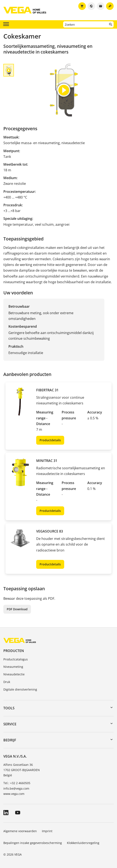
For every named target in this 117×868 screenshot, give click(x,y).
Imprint (47, 831)
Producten (14, 651)
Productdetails (50, 440)
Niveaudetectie (14, 674)
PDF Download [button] (17, 609)
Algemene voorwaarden (20, 831)
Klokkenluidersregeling (83, 843)
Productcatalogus (16, 659)
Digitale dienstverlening (20, 689)
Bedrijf (10, 740)
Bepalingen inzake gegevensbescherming (33, 843)
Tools (9, 708)
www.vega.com (14, 794)
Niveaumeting (13, 667)
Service (10, 724)
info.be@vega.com (16, 788)
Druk (7, 682)
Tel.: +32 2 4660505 (17, 783)
